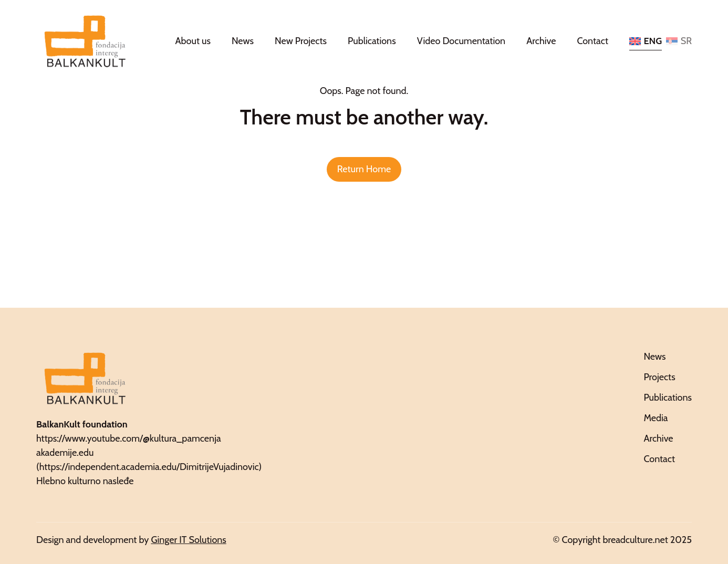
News (243, 41)
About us (193, 41)
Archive (541, 41)
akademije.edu (65, 453)
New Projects (301, 41)
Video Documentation (461, 41)
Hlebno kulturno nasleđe (85, 481)
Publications (372, 41)
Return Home (364, 169)
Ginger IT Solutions (188, 540)
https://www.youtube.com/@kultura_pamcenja (129, 438)
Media (656, 418)
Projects (659, 377)
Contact (592, 41)
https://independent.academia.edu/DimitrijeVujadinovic (149, 467)
